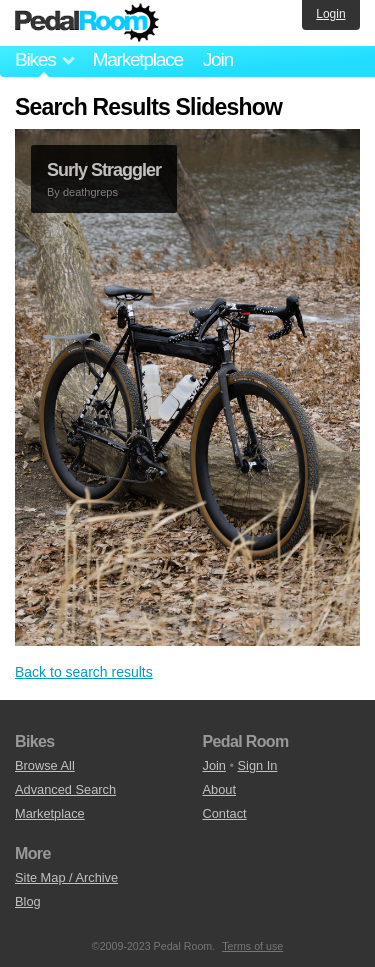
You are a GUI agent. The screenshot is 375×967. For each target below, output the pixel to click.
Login (330, 14)
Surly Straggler (104, 170)
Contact (225, 813)
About (219, 789)
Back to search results (84, 672)
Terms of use (252, 946)
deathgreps (90, 192)
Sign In (258, 765)
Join (218, 59)
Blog (28, 901)
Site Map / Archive (66, 877)
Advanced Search (65, 789)
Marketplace (137, 59)
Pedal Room (87, 23)
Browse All (45, 765)
